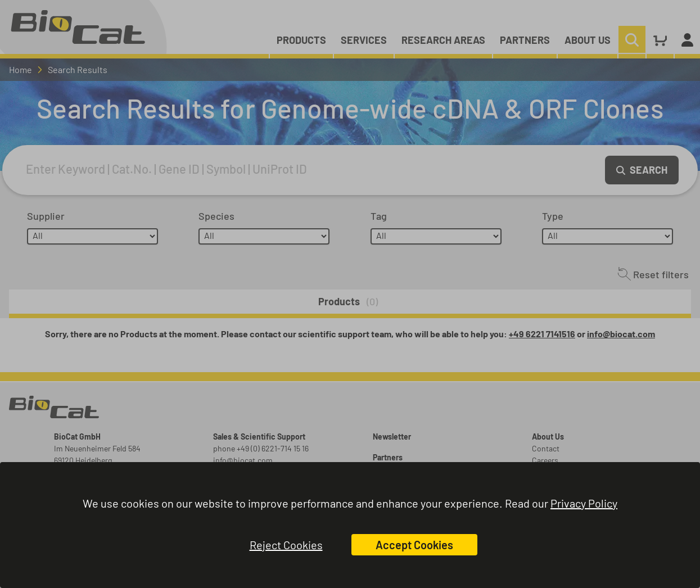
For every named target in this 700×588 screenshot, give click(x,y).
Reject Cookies (286, 545)
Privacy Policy (584, 503)
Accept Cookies (414, 545)
